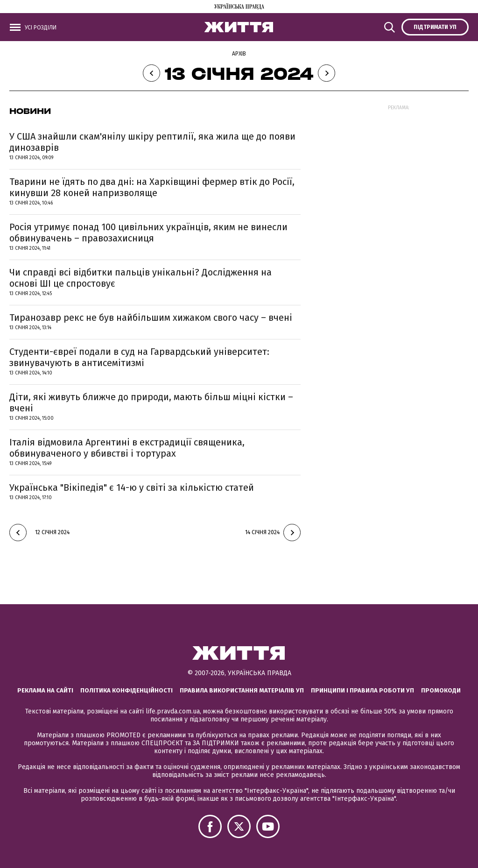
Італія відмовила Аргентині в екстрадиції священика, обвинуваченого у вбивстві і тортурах (127, 448)
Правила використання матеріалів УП (242, 690)
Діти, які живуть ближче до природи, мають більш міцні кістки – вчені (151, 402)
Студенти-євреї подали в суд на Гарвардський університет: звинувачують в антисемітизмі (139, 357)
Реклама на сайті (45, 690)
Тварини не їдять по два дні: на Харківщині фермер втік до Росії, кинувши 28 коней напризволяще (152, 187)
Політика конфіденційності (127, 690)
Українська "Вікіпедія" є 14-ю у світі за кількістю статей (132, 487)
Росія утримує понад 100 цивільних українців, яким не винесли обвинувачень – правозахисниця (148, 233)
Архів (239, 54)
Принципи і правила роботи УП (362, 690)
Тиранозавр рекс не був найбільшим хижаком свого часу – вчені (151, 318)
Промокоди (441, 690)
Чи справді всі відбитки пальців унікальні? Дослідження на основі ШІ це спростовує (141, 278)
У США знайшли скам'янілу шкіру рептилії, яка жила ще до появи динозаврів (152, 142)
